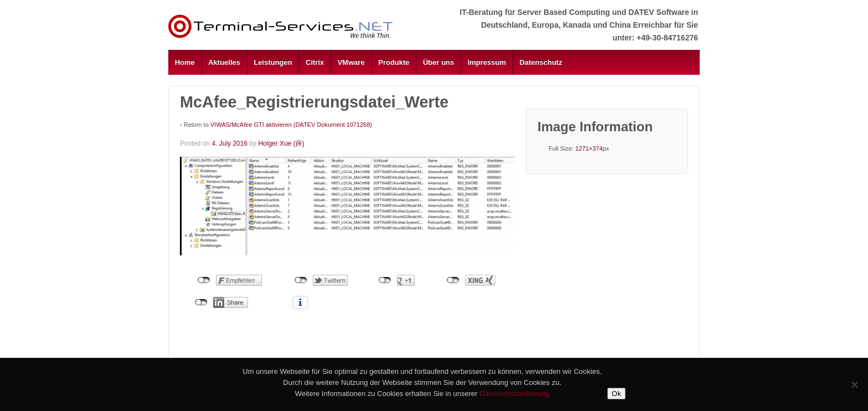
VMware (351, 62)
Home (185, 62)
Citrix (315, 62)
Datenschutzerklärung (514, 394)
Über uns (438, 62)
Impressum (487, 62)
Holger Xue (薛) (281, 143)
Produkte (394, 62)
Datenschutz (541, 62)
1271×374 (589, 148)
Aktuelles (224, 62)
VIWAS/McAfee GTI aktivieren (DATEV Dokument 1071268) (291, 125)
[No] (854, 384)
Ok (616, 394)
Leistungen (273, 62)
